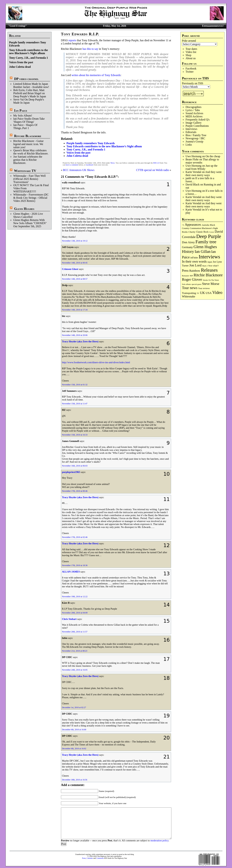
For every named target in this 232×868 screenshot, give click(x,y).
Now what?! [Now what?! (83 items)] (213, 266)
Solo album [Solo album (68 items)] (186, 284)
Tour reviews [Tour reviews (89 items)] (204, 288)
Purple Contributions (197, 126)
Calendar (90, 858)
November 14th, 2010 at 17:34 (75, 310)
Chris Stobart (69, 619)
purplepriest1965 (71, 472)
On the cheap (213, 156)
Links (189, 145)
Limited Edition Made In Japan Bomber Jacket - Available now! (31, 85)
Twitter (190, 72)
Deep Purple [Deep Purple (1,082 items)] (209, 236)
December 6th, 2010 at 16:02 (74, 749)
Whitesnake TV (25, 171)
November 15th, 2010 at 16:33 (75, 435)
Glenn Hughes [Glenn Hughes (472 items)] (205, 247)
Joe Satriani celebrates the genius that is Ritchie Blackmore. (28, 160)
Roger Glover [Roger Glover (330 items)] (192, 279)
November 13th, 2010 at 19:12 (75, 241)
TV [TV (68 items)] (198, 293)
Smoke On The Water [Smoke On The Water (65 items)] (211, 280)
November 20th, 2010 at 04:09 (75, 613)
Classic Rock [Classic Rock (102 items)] (202, 232)
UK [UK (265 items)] (202, 293)
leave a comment (72, 165)
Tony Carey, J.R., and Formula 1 (28, 58)
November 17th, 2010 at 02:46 (75, 537)
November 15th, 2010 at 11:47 (75, 404)
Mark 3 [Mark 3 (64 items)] (205, 266)
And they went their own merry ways (204, 174)
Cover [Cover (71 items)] (212, 232)
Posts (84, 858)
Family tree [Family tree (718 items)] (206, 242)
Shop (188, 55)
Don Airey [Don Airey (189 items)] (188, 242)
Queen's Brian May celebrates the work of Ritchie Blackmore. (31, 152)
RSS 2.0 (156, 163)
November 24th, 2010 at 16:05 (75, 670)
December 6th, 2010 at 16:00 (74, 730)
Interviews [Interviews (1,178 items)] (209, 257)
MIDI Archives (194, 116)
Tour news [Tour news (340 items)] (190, 288)
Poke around (189, 41)
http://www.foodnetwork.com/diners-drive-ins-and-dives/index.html (96, 362)
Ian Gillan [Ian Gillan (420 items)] (203, 252)
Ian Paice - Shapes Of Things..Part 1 (25, 126)
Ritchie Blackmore (28, 136)
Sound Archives (194, 113)
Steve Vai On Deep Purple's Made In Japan (29, 101)
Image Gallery (194, 123)
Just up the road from (202, 167)
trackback (90, 165)
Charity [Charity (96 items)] (192, 232)
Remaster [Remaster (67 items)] (186, 276)
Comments (100, 858)
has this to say (90, 49)
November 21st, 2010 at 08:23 (75, 651)
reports (72, 40)
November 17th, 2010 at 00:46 (75, 491)
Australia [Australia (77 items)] (205, 225)
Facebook (191, 69)
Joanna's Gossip (194, 141)
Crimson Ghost (70, 269)
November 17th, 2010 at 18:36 (75, 565)
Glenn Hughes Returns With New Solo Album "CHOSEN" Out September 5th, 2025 (30, 223)
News (113, 163)
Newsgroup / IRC (195, 138)
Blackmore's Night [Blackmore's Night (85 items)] (210, 228)
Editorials (191, 132)
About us (191, 58)
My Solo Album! (23, 116)
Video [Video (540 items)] (217, 292)
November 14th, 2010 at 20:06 (75, 335)
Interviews (192, 129)
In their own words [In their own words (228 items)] (194, 261)
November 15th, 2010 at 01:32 (75, 385)
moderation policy (159, 840)
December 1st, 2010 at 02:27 (74, 707)
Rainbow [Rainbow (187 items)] (195, 271)
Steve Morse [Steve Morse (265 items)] (211, 284)
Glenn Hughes (24, 209)
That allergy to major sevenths (202, 161)
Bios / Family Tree (196, 135)
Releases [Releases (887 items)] (209, 270)
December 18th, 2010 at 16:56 (75, 780)
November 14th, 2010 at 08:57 (75, 279)
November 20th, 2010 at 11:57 (75, 632)
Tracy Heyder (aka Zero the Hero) (80, 341)
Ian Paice (21, 110)
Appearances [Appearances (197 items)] (193, 225)
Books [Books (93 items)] (185, 232)
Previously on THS (193, 83)
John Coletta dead (20, 67)
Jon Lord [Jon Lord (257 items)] (195, 265)
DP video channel (26, 79)
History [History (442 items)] (188, 251)
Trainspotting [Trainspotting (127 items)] (189, 293)
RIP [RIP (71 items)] (191, 276)
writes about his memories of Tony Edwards (96, 75)
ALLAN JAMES (71, 572)
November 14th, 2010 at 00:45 (75, 263)
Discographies (194, 107)
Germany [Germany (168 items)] (187, 247)
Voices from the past (21, 62)
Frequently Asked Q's (198, 120)
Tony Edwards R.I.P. (80, 34)
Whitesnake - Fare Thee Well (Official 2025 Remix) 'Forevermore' (29, 179)
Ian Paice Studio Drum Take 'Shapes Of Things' (29, 120)
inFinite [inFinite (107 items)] (194, 258)
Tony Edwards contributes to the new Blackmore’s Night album (28, 52)
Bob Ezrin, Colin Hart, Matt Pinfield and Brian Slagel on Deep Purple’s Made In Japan (30, 93)
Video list (191, 52)
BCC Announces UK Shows (79, 170)
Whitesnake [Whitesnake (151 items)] (189, 296)
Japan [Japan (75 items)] (210, 262)
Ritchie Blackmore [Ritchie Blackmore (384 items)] (208, 275)
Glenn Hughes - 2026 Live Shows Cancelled (28, 215)
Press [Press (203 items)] (185, 271)
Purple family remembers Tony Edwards (91, 143)
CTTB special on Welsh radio (153, 170)
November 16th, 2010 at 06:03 (75, 466)
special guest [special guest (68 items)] (196, 284)
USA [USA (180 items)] (209, 293)
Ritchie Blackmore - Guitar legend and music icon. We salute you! (28, 144)
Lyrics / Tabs (193, 110)
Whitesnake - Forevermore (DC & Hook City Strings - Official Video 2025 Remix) (31, 198)
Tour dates (191, 49)
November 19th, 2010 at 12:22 (75, 597)
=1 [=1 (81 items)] (183, 225)
